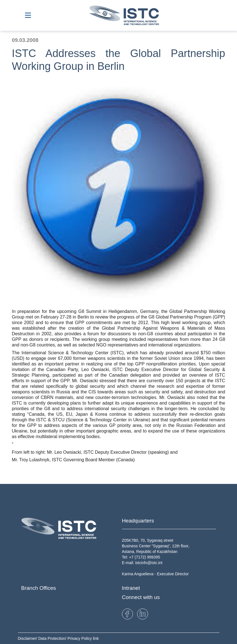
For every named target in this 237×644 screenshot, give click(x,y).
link (96, 638)
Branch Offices (39, 588)
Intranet (131, 588)
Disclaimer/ (28, 638)
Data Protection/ (53, 638)
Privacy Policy (80, 638)
